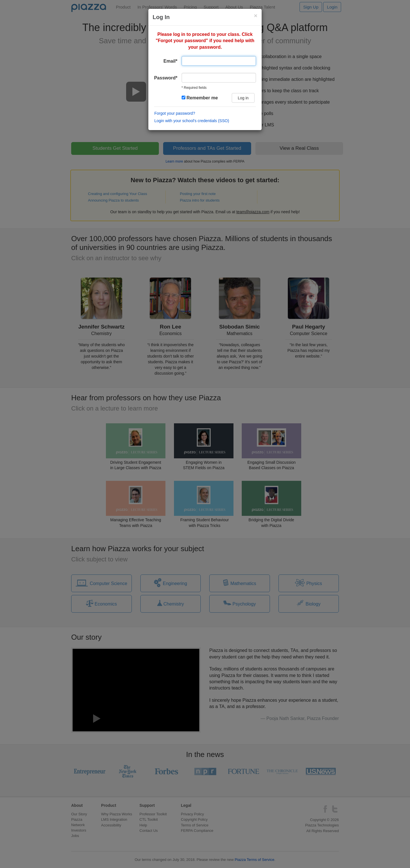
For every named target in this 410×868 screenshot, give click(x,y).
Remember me (200, 98)
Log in (243, 98)
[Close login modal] (256, 16)
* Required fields (194, 88)
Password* (166, 78)
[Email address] (219, 61)
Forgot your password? (175, 113)
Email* (170, 61)
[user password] (219, 78)
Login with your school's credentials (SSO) (192, 121)
